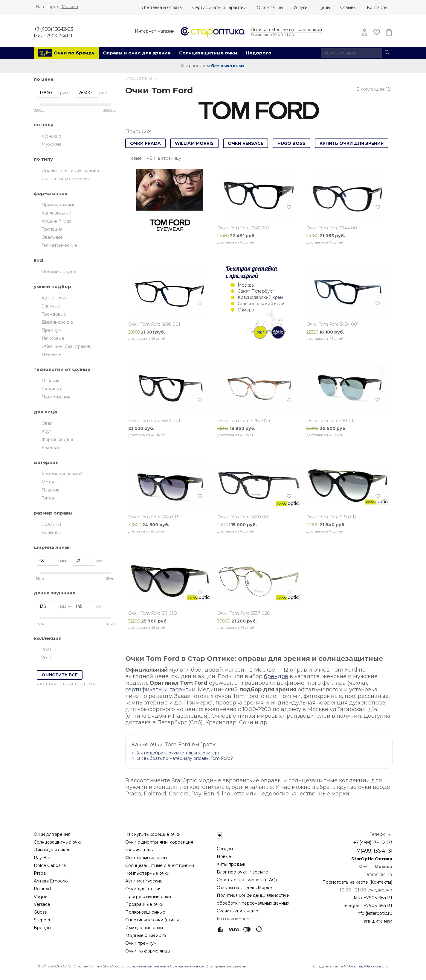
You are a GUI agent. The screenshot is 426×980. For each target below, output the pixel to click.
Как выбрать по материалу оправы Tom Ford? (184, 758)
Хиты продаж (231, 864)
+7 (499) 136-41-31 (373, 851)
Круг (46, 431)
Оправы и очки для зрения (137, 53)
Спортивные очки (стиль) (152, 920)
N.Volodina (353, 966)
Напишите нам (376, 921)
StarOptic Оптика (372, 859)
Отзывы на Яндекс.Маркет (245, 888)
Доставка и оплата (162, 7)
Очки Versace (246, 143)
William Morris (194, 143)
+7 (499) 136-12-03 (53, 29)
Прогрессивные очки (148, 897)
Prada (40, 873)
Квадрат (51, 448)
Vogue (41, 897)
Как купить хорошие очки (153, 834)
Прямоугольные (59, 205)
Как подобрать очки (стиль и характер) (177, 753)
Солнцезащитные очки (208, 53)
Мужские (52, 144)
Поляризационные (145, 912)
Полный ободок (59, 272)
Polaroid (42, 889)
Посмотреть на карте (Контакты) (357, 882)
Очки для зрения (52, 834)
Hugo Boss (291, 143)
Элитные (51, 306)
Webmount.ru (376, 966)
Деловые (51, 354)
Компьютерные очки (147, 873)
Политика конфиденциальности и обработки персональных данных (253, 899)
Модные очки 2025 (146, 935)
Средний (51, 524)
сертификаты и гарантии (160, 690)
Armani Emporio (51, 881)
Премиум (52, 330)
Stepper (42, 920)
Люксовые (53, 338)
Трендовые (54, 314)
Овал (47, 423)
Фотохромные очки (146, 858)
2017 (46, 658)
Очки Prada (145, 143)
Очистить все (60, 675)
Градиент (52, 389)
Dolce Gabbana (50, 865)
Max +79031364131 (53, 36)
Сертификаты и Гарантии (219, 7)
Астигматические (144, 881)
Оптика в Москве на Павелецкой (286, 30)
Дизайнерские (57, 322)
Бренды (42, 928)
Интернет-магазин (155, 31)
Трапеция (52, 229)
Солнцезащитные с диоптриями (160, 865)
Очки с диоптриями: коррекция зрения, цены (159, 846)
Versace (42, 904)
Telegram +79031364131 (368, 906)
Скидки (225, 849)
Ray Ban (43, 858)
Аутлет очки (55, 298)
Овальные (52, 237)
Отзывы (348, 7)
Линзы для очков (52, 850)
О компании (270, 7)
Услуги (300, 7)
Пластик (51, 381)
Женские (51, 136)
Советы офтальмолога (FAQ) (247, 880)
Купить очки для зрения (352, 143)
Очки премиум (141, 943)
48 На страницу (164, 158)
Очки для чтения (143, 889)
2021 (46, 650)
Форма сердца (57, 439)
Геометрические (59, 245)
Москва (70, 7)
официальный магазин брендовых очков (165, 966)
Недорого (259, 53)
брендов (276, 676)
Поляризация (56, 397)
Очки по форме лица (148, 951)
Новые (224, 856)
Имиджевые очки (144, 928)
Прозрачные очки (144, 904)
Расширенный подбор (66, 684)
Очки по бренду (74, 53)
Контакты (377, 7)
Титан (48, 498)
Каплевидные (56, 213)
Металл (50, 482)
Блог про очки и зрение (242, 872)
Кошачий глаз (56, 221)
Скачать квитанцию (238, 911)
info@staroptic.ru (374, 913)
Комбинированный (62, 474)
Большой (51, 532)
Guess (40, 912)
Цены (324, 7)
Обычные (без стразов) (67, 346)
